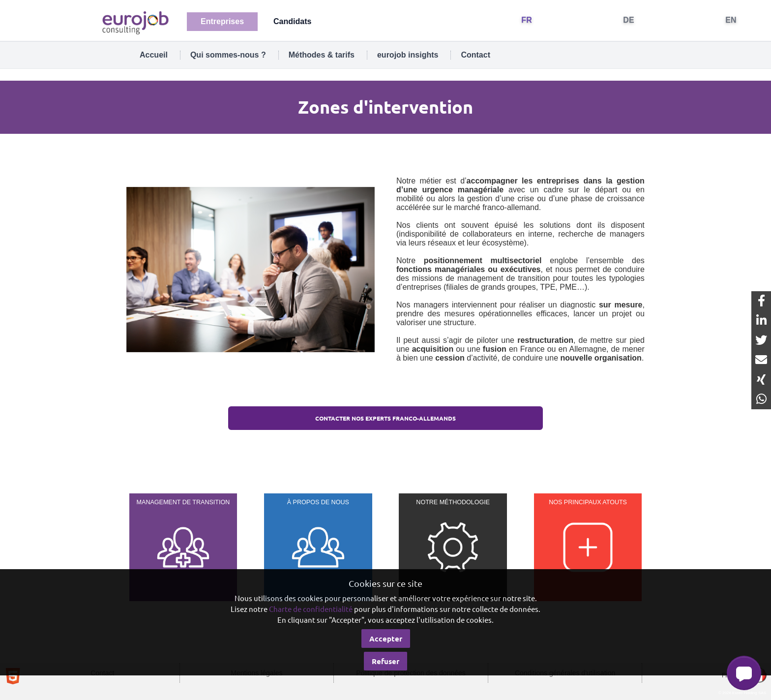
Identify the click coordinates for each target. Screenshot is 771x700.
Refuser (385, 661)
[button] (744, 673)
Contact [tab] (475, 55)
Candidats (292, 21)
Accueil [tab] (154, 55)
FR (527, 20)
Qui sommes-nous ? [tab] (228, 55)
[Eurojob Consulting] (135, 22)
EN (731, 20)
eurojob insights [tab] (408, 55)
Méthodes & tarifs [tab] (322, 55)
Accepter (386, 639)
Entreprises (222, 21)
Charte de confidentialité (311, 609)
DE (629, 20)
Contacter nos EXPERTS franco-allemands (385, 418)
